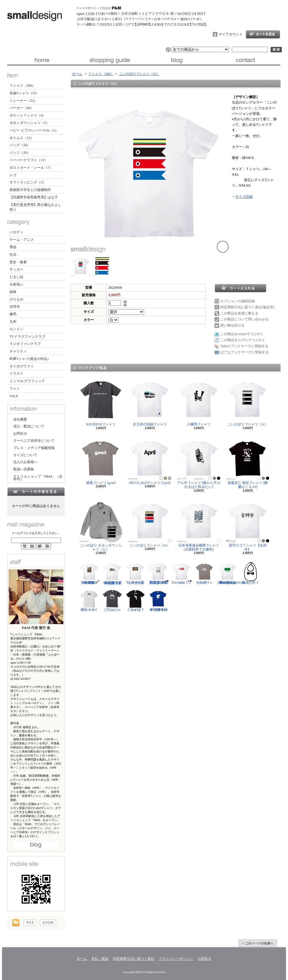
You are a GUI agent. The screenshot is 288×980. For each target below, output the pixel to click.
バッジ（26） (20, 153)
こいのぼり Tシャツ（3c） (139, 74)
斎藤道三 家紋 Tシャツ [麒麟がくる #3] (248, 463)
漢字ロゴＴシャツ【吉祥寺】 (248, 525)
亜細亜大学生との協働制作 (30, 190)
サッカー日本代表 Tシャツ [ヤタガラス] (158, 600)
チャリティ (18, 351)
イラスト (16, 373)
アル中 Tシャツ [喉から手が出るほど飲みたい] (199, 463)
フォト (15, 388)
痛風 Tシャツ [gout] (101, 461)
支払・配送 (100, 959)
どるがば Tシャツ (135, 600)
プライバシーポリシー (176, 959)
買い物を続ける (232, 325)
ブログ (178, 60)
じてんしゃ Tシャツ (112, 600)
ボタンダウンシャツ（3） (29, 123)
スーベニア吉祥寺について (34, 441)
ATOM (48, 923)
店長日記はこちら (36, 845)
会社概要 (20, 419)
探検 (13, 292)
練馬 (13, 314)
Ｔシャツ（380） (22, 86)
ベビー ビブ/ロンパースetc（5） (34, 130)
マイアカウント (231, 34)
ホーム (41, 60)
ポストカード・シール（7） (31, 168)
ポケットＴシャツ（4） (28, 115)
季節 (13, 247)
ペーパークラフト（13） (29, 160)
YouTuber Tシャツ (181, 573)
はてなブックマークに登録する (245, 352)
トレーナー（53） (23, 101)
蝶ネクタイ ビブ (251, 573)
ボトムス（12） (22, 138)
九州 (13, 322)
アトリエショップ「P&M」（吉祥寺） (38, 478)
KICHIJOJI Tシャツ (101, 402)
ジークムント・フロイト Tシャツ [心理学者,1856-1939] (89, 573)
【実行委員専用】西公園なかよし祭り (35, 207)
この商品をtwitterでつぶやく (242, 334)
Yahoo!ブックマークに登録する (244, 346)
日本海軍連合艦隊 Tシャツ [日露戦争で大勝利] (199, 525)
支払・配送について (110, 60)
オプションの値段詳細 (238, 301)
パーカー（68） (22, 108)
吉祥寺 (15, 307)
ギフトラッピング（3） (28, 182)
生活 (13, 255)
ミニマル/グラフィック (27, 381)
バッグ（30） (20, 145)
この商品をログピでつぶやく (243, 340)
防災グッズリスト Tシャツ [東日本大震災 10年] (158, 573)
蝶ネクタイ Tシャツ (89, 600)
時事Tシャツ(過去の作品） (30, 359)
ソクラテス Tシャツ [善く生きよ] (135, 573)
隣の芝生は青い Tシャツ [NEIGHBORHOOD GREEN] (232, 573)
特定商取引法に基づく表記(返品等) (247, 307)
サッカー (16, 269)
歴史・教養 (18, 262)
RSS (30, 923)
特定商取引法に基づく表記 (134, 959)
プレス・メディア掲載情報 (34, 448)
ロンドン (16, 329)
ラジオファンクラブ (25, 344)
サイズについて (25, 455)
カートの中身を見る (36, 491)
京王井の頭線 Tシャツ (150, 402)
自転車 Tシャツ (204, 573)
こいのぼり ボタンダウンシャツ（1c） (101, 525)
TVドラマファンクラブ (27, 337)
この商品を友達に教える (239, 313)
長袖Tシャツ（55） (24, 93)
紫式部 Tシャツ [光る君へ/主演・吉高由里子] (112, 573)
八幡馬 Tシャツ (199, 402)
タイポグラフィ (22, 366)
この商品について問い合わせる (245, 319)
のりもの (16, 299)
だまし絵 (16, 277)
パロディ (16, 232)
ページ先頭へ (258, 943)
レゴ (13, 175)
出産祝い (16, 284)
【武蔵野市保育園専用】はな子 (34, 197)
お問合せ (246, 60)
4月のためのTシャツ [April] (150, 461)
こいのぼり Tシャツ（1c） (248, 402)
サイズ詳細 (244, 197)
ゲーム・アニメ (22, 240)
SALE (14, 396)
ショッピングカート (263, 34)
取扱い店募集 (24, 469)
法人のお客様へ (25, 462)
